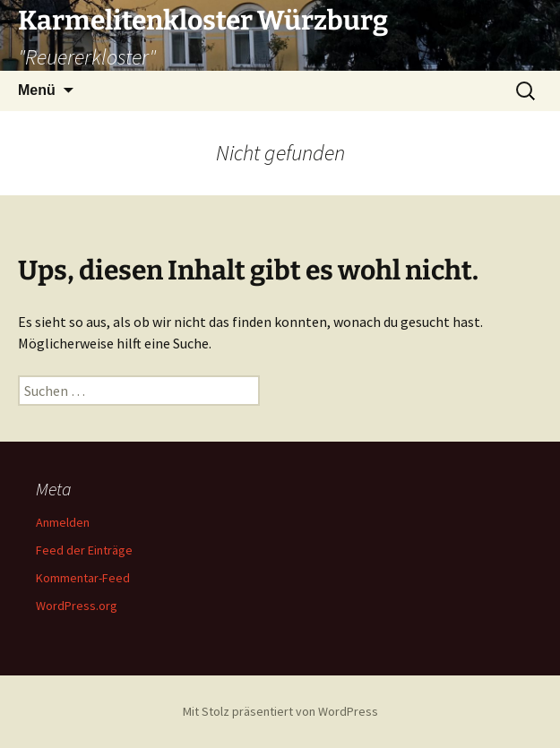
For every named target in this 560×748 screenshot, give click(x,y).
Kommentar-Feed (83, 578)
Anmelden (63, 522)
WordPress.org (77, 606)
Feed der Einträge (84, 550)
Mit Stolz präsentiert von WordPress (280, 711)
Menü (37, 90)
